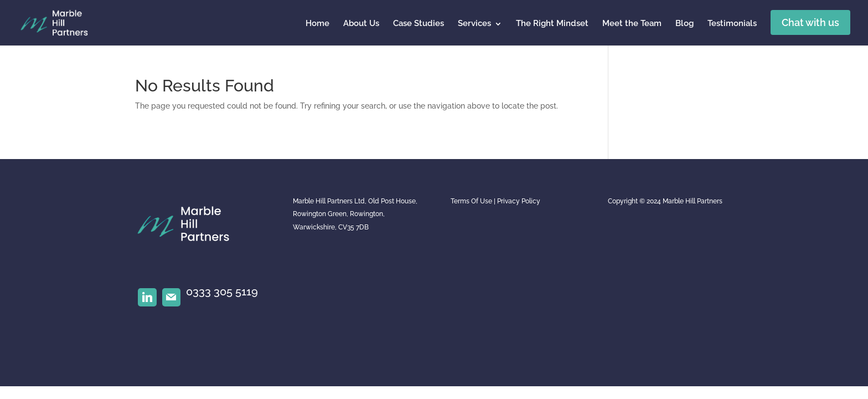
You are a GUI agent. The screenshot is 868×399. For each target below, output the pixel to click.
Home (317, 23)
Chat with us (810, 22)
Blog (684, 23)
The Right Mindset (552, 23)
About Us (361, 23)
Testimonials (732, 23)
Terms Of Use (471, 201)
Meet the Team (632, 23)
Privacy (508, 201)
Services (474, 23)
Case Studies (418, 23)
